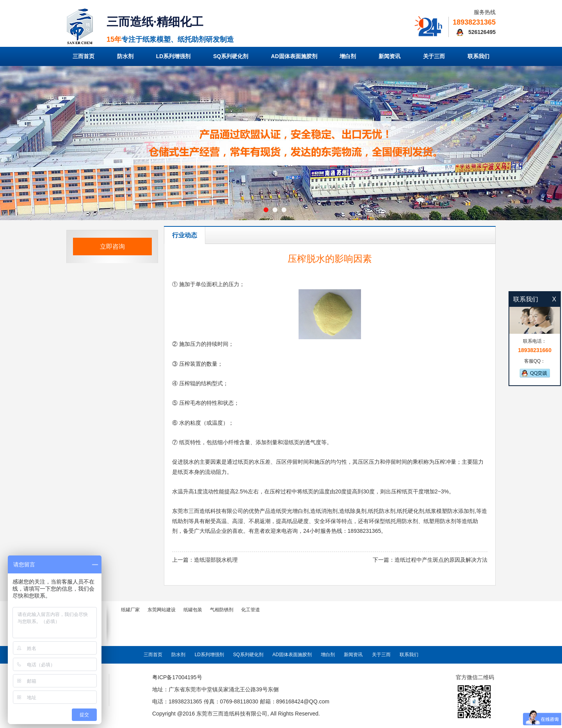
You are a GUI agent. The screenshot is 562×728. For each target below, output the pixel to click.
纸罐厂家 (130, 610)
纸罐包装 (193, 610)
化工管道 (251, 610)
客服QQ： (535, 368)
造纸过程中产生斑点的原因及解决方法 (441, 560)
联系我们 (478, 56)
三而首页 (84, 56)
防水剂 (125, 56)
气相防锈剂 (222, 610)
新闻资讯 (389, 56)
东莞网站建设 (162, 610)
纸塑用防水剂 (440, 521)
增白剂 (348, 56)
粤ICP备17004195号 (177, 677)
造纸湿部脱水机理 (216, 560)
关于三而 (434, 56)
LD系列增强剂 (173, 56)
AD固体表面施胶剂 (294, 56)
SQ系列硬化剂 (231, 56)
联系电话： (535, 346)
